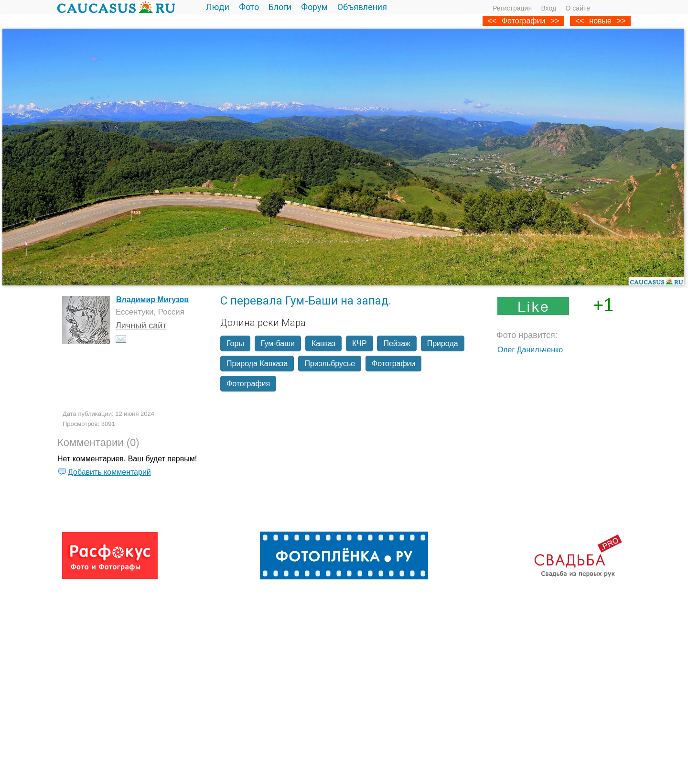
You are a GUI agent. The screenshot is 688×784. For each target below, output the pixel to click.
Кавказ (323, 343)
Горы (235, 343)
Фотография (248, 384)
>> (621, 21)
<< (580, 21)
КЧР (360, 343)
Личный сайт (141, 326)
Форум (314, 7)
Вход (548, 8)
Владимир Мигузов (152, 299)
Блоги (280, 7)
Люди (218, 7)
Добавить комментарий (109, 472)
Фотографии (523, 21)
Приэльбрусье (330, 364)
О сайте (578, 8)
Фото (249, 7)
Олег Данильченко (530, 350)
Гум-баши (278, 343)
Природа (443, 343)
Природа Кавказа (257, 364)
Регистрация (512, 8)
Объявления (362, 7)
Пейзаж (397, 343)
